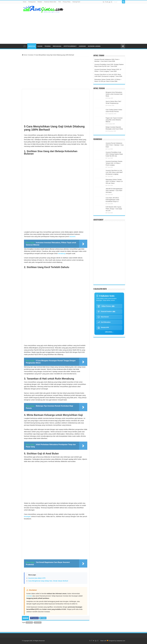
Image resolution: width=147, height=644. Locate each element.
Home (25, 2)
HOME (25, 46)
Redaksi (40, 2)
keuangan (27, 516)
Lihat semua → (109, 332)
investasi (29, 596)
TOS (59, 2)
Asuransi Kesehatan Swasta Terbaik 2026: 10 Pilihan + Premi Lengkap (114, 163)
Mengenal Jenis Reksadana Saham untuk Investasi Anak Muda (114, 94)
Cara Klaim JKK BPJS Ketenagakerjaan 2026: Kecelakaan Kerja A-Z (112, 200)
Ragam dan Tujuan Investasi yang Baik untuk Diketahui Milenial (114, 120)
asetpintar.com (121, 641)
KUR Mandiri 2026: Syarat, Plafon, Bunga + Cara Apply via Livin (114, 209)
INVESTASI (32, 46)
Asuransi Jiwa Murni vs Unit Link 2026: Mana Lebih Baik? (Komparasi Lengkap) (114, 172)
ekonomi (29, 623)
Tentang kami (32, 2)
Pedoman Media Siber (50, 2)
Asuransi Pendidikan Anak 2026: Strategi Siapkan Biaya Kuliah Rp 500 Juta (114, 154)
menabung (62, 253)
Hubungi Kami (76, 2)
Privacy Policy (67, 2)
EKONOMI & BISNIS (94, 46)
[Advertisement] (86, 27)
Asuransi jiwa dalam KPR (37, 578)
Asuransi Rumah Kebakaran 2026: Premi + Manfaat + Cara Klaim (115, 145)
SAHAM (40, 46)
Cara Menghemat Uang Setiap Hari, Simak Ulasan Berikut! (48, 581)
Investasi (31, 55)
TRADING (48, 46)
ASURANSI (82, 46)
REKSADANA (57, 46)
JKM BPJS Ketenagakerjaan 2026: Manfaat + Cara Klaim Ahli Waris (114, 190)
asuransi (72, 236)
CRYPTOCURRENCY (70, 46)
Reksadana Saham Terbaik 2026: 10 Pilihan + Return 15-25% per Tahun (114, 181)
